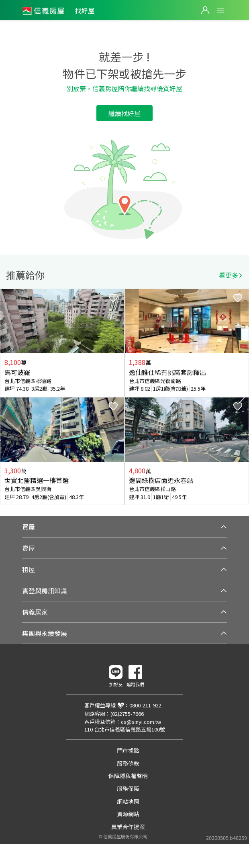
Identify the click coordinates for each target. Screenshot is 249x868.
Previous (6, 397)
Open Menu (220, 11)
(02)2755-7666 (127, 714)
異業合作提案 (128, 827)
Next (243, 397)
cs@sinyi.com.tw (141, 722)
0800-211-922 (145, 705)
